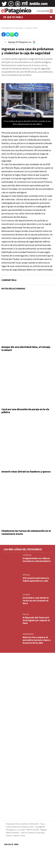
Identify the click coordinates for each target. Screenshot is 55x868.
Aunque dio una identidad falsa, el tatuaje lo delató (26, 348)
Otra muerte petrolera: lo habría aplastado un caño (36, 579)
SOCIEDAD (26, 595)
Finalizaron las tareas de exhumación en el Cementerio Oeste (26, 532)
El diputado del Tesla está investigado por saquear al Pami (36, 620)
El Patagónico (7, 28)
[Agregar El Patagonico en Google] (20, 42)
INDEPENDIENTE (28, 634)
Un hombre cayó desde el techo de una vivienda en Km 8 (36, 601)
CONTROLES (27, 555)
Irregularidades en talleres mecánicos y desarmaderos (37, 560)
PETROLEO (26, 575)
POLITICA (26, 614)
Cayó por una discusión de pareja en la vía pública (25, 411)
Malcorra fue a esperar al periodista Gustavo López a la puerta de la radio (37, 640)
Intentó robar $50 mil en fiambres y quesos (26, 472)
